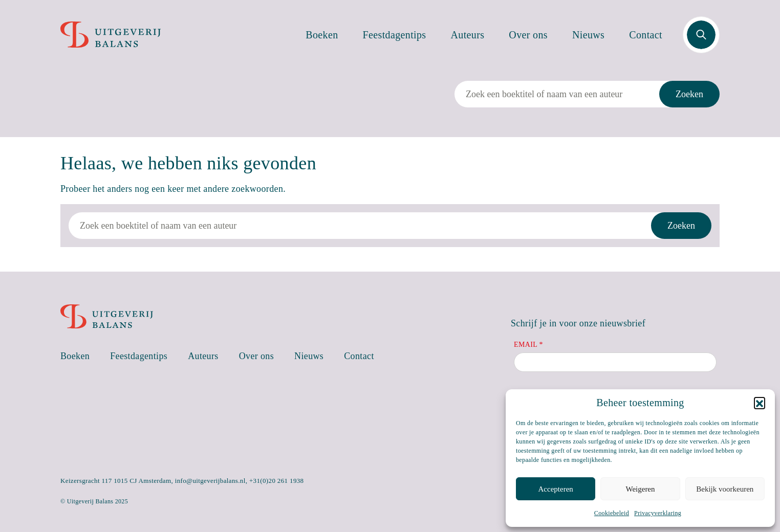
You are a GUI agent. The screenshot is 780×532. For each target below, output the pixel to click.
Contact (646, 35)
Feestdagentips (395, 35)
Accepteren (556, 489)
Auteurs (468, 35)
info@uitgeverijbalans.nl (210, 481)
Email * (528, 345)
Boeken (322, 35)
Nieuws (588, 35)
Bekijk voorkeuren (725, 489)
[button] (760, 403)
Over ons (528, 35)
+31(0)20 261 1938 (277, 481)
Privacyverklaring (658, 513)
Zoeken (689, 94)
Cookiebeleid (612, 513)
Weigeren (640, 489)
